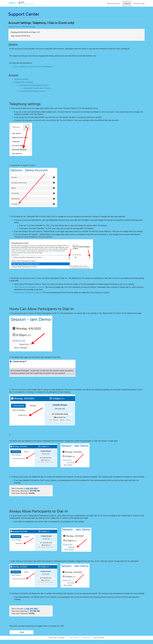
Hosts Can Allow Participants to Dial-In (34, 85)
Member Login (139, 4)
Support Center (14, 27)
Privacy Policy (86, 638)
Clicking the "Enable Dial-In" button (37, 88)
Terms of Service (74, 638)
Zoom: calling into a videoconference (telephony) (33, 67)
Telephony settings (21, 79)
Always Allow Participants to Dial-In (33, 91)
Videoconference (114, 4)
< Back (22, 632)
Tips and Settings (29, 27)
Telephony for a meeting (24, 82)
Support (127, 4)
